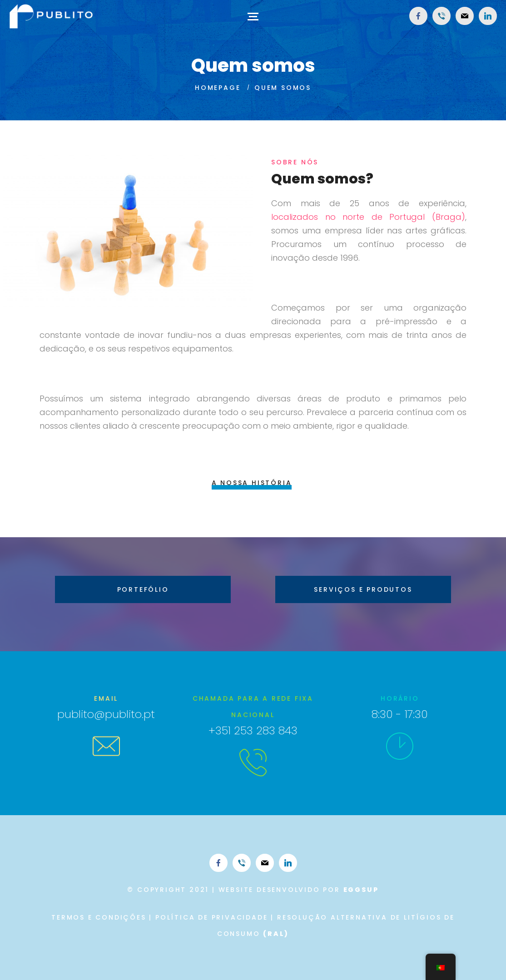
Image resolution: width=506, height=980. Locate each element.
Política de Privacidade (211, 917)
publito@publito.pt (106, 714)
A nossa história (252, 483)
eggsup (361, 890)
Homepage (218, 88)
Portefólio (143, 589)
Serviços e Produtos (363, 589)
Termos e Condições (99, 917)
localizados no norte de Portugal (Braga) (368, 217)
